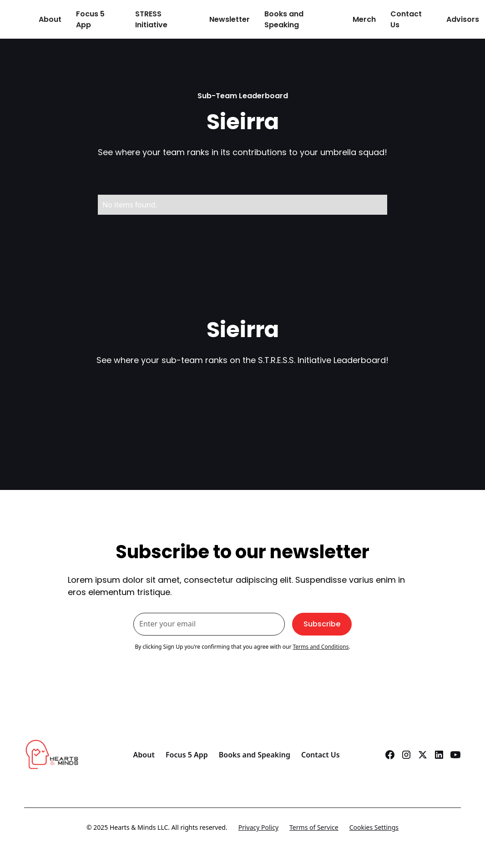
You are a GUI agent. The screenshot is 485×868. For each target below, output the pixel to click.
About (50, 19)
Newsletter (230, 19)
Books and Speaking (284, 19)
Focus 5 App (90, 19)
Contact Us (406, 19)
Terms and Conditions (321, 647)
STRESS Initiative (151, 19)
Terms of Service (314, 827)
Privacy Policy (258, 827)
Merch (364, 19)
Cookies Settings (374, 827)
